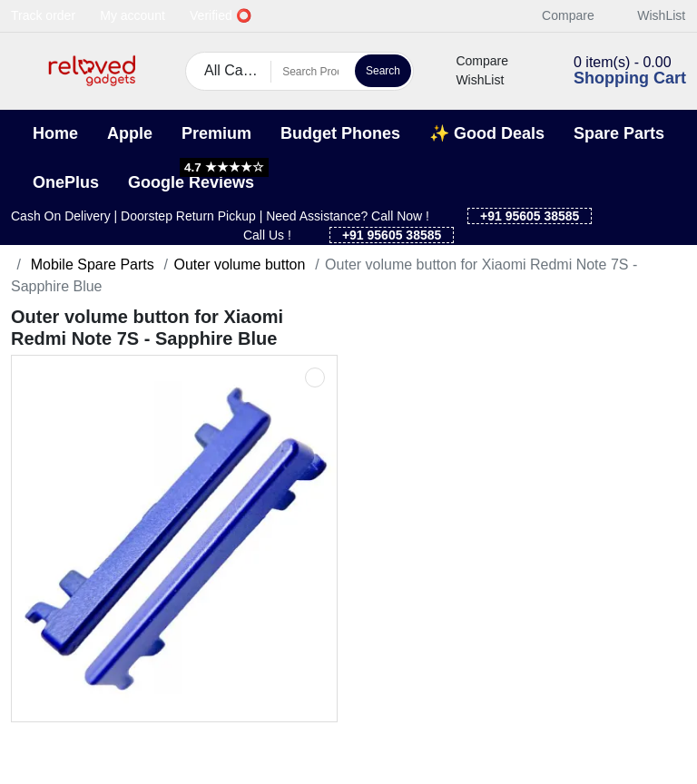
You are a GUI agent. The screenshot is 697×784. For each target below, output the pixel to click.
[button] (22, 71)
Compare (558, 15)
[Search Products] (310, 72)
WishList (651, 15)
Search (383, 71)
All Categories (238, 70)
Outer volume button (239, 265)
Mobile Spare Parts (90, 265)
